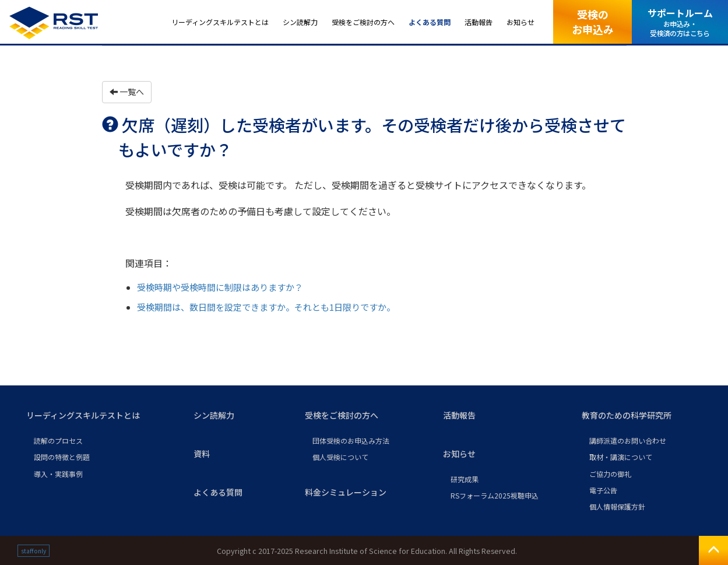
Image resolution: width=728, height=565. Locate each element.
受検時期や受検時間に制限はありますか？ (220, 287)
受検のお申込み (593, 21)
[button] (101, 416)
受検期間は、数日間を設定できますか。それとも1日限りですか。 (266, 307)
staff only (34, 551)
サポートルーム (680, 22)
